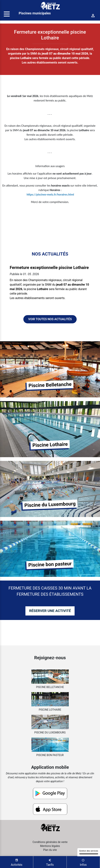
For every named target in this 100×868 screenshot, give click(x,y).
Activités (17, 862)
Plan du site (50, 850)
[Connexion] (93, 16)
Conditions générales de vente (50, 842)
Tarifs (50, 862)
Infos (83, 862)
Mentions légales (50, 846)
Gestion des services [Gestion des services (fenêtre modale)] (89, 852)
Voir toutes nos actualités (50, 319)
